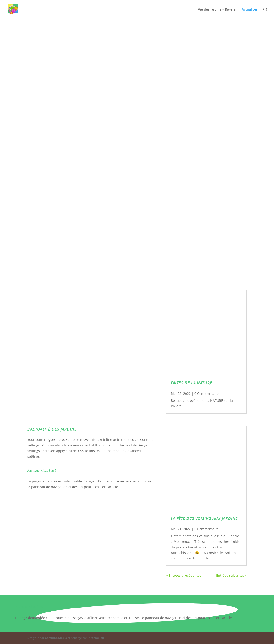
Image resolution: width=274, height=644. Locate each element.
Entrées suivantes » (231, 575)
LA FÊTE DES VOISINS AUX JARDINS (204, 518)
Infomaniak (96, 638)
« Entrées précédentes (184, 575)
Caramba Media (56, 638)
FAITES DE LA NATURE (192, 383)
